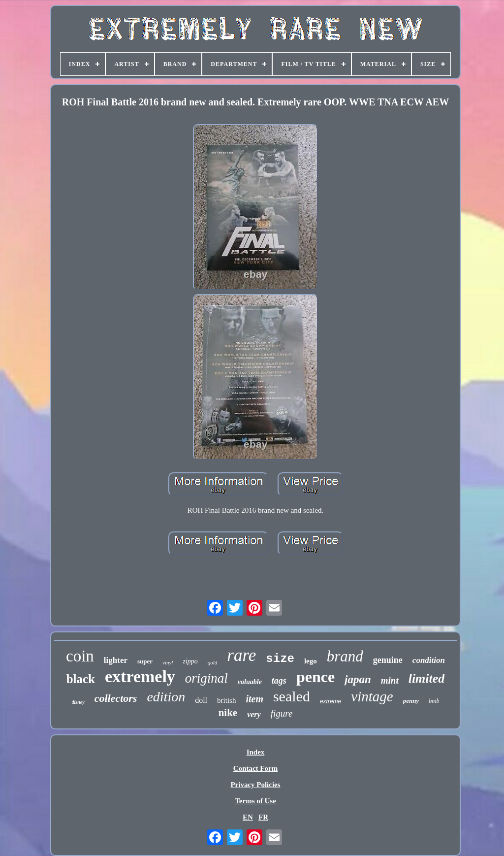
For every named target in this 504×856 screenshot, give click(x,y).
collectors (116, 698)
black (81, 679)
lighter (116, 660)
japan (358, 679)
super (145, 661)
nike (228, 713)
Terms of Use (255, 801)
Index (256, 752)
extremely (140, 676)
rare (241, 655)
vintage (372, 696)
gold (213, 662)
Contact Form (255, 768)
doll (201, 700)
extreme (331, 701)
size (280, 659)
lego (311, 661)
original (206, 678)
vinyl (168, 662)
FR (263, 817)
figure (282, 713)
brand (345, 656)
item (254, 699)
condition (429, 660)
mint (390, 680)
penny (411, 701)
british (226, 700)
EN (248, 817)
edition (166, 697)
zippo (190, 661)
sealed (292, 696)
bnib (434, 701)
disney (78, 702)
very (254, 714)
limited (427, 678)
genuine (388, 660)
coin (80, 656)
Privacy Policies (255, 785)
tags (279, 681)
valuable (250, 682)
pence (315, 677)
